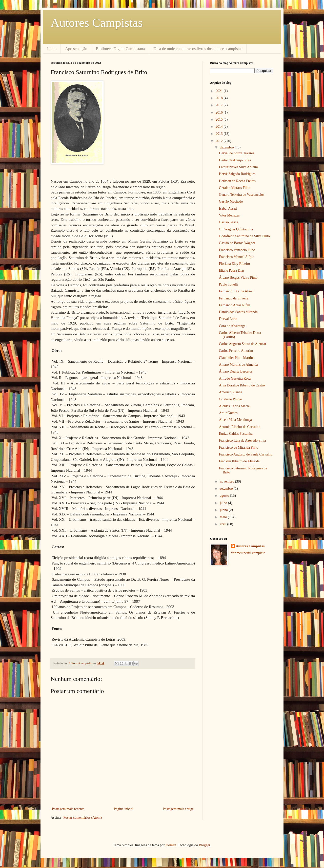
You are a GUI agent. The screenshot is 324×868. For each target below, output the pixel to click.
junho (224, 510)
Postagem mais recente (68, 809)
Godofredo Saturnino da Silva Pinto (244, 236)
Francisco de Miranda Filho (239, 448)
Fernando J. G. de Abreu (236, 291)
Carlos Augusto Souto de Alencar (243, 344)
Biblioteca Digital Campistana (120, 49)
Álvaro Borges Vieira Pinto (238, 278)
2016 (220, 112)
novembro (227, 481)
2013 (220, 134)
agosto (225, 496)
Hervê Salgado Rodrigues (237, 174)
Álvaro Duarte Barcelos (236, 371)
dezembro (227, 147)
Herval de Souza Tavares (237, 153)
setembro (227, 489)
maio (224, 517)
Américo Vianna (231, 392)
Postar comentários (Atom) (83, 818)
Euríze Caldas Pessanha (236, 434)
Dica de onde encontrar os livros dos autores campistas (198, 49)
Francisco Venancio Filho (237, 250)
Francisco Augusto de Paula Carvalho (246, 454)
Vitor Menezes (229, 215)
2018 (220, 98)
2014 (220, 127)
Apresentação (76, 49)
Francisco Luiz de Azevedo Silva (242, 440)
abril (223, 524)
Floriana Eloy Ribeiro (234, 264)
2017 (220, 105)
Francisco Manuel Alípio (237, 257)
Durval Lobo (228, 319)
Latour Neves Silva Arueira (238, 167)
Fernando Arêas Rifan (235, 305)
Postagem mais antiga (178, 809)
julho (224, 503)
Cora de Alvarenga (232, 326)
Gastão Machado (231, 201)
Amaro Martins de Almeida (238, 365)
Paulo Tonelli (228, 284)
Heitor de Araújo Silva (235, 160)
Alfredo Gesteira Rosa (235, 378)
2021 (220, 91)
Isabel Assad (228, 209)
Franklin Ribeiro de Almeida (239, 461)
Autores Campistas (97, 23)
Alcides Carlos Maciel (235, 406)
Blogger (204, 845)
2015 (220, 120)
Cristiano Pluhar (230, 399)
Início (52, 49)
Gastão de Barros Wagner (237, 243)
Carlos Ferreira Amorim (236, 351)
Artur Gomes (228, 413)
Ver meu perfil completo (248, 553)
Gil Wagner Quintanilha (236, 229)
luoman (171, 845)
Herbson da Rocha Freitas (237, 181)
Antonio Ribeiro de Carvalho (240, 427)
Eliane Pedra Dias (232, 270)
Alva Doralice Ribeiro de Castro (242, 385)
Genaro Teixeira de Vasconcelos (242, 195)
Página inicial (124, 809)
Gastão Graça (229, 222)
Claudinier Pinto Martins (237, 358)
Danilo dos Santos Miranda (238, 312)
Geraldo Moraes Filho (235, 188)
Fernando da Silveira (234, 298)
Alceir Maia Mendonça (235, 420)
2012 (220, 141)
